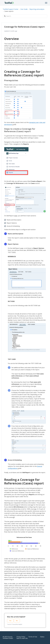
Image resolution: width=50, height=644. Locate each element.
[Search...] (25, 16)
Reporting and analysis (37, 9)
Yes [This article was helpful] (10, 621)
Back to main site (22, 638)
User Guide (24, 9)
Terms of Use (33, 637)
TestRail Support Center (11, 9)
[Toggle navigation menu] (46, 3)
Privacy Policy (21, 637)
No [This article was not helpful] (17, 621)
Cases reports (9, 11)
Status (42, 637)
